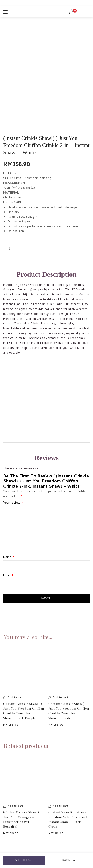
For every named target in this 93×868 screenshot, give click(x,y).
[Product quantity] (10, 249)
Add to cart (24, 860)
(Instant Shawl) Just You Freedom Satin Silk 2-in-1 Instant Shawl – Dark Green (68, 819)
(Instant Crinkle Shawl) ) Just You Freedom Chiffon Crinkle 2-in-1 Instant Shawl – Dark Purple (24, 711)
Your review (13, 503)
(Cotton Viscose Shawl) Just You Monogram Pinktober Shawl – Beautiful (21, 819)
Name (9, 558)
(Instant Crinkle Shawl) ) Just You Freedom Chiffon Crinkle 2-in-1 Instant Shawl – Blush (69, 711)
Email (8, 576)
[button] (72, 12)
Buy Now (69, 860)
